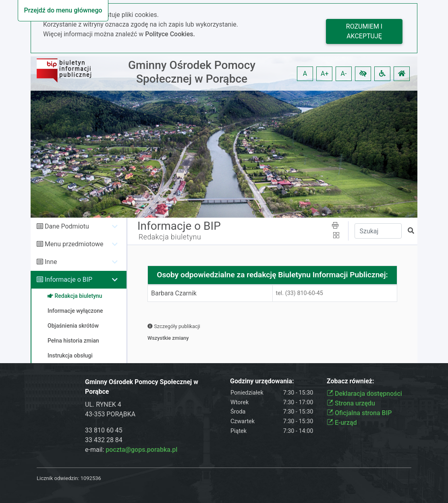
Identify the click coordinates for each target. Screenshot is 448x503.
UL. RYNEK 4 (103, 404)
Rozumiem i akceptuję (364, 31)
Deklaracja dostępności (364, 394)
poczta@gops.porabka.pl (141, 450)
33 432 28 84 (104, 440)
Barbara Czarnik (174, 293)
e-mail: (131, 450)
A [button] (305, 74)
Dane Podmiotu (67, 226)
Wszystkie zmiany (168, 338)
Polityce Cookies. (170, 34)
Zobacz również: (351, 381)
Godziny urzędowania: (262, 381)
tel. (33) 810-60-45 (300, 293)
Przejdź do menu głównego (63, 10)
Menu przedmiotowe (74, 244)
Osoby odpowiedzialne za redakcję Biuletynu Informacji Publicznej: (272, 275)
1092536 (91, 478)
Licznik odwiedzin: (58, 478)
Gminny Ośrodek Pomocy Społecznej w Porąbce (192, 72)
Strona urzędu (351, 403)
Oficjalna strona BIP (359, 413)
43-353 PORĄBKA (110, 414)
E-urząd (342, 423)
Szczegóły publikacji (174, 326)
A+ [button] (325, 74)
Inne (51, 262)
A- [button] (344, 74)
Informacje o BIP (68, 280)
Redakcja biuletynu (170, 237)
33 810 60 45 (104, 430)
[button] (363, 74)
